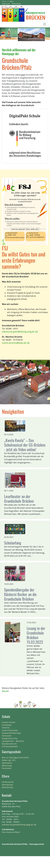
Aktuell (5, 691)
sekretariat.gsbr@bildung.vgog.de (17, 825)
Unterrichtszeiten (10, 730)
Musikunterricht (9, 744)
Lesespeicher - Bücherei (13, 741)
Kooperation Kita (10, 738)
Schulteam (7, 725)
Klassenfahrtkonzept (11, 733)
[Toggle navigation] (44, 24)
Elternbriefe (7, 787)
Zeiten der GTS (9, 760)
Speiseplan (7, 763)
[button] (4, 34)
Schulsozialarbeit (10, 746)
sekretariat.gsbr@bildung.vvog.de (18, 332)
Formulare (7, 736)
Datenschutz (16, 4)
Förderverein (8, 782)
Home (4, 1)
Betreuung (7, 766)
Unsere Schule (9, 722)
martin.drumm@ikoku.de (14, 343)
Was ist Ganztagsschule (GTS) (15, 758)
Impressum (6, 4)
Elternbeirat (7, 785)
